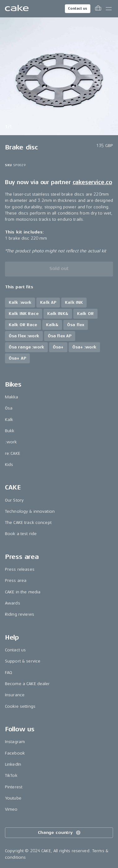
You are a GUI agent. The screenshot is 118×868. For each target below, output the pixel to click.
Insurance (15, 695)
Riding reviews (20, 614)
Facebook (15, 753)
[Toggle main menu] (109, 9)
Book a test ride (21, 534)
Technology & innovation (30, 511)
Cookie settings (20, 706)
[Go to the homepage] (17, 9)
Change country (60, 833)
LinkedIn (13, 764)
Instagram (15, 742)
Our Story (14, 500)
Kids (9, 465)
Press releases (20, 569)
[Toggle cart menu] (98, 9)
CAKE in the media (23, 592)
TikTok (11, 775)
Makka (12, 397)
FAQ (9, 673)
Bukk (10, 431)
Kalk (9, 420)
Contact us (78, 9)
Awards (13, 603)
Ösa (9, 408)
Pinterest (14, 787)
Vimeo (11, 809)
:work (11, 442)
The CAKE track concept (28, 523)
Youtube (13, 798)
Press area (16, 580)
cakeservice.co (92, 182)
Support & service (23, 661)
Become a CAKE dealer (27, 684)
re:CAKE (13, 453)
